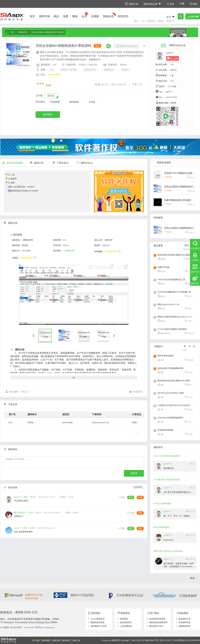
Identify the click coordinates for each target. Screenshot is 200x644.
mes (52, 70)
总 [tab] (194, 346)
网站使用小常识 (156, 626)
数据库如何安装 (98, 622)
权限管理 (151, 21)
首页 (32, 16)
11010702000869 (191, 640)
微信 (136, 21)
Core (143, 21)
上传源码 (193, 16)
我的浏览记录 (152, 4)
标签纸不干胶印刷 (69, 70)
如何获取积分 (126, 622)
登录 (171, 4)
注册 (182, 4)
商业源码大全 (185, 619)
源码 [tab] (187, 245)
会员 (84, 16)
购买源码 (48, 114)
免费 (66, 16)
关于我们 (36, 640)
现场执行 (125, 70)
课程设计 (170, 21)
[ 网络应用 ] (23, 32)
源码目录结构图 (12, 163)
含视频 (95, 16)
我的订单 (132, 4)
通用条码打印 (90, 70)
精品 (56, 16)
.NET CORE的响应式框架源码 (167, 456)
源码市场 (44, 16)
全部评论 (138, 487)
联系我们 (66, 640)
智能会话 (108, 16)
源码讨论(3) (85, 163)
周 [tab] (185, 346)
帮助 (194, 4)
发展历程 (56, 640)
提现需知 (124, 619)
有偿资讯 (123, 16)
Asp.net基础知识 (98, 619)
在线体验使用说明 (157, 619)
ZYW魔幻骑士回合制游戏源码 (167, 480)
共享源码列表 (185, 622)
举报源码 (136, 392)
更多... (193, 578)
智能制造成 (109, 70)
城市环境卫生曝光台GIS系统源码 (168, 551)
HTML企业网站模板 (162, 504)
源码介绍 (36, 163)
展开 (131, 497)
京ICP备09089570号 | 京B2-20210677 (157, 640)
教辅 (75, 16)
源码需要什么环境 (99, 626)
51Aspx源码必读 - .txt (20, 187)
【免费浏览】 (70, 251)
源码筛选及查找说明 (158, 622)
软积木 (6, 627)
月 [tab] (190, 346)
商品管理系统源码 (162, 527)
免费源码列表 (185, 626)
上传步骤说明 (126, 626)
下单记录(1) (60, 163)
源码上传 (76, 640)
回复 (140, 497)
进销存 (161, 21)
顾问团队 (46, 640)
